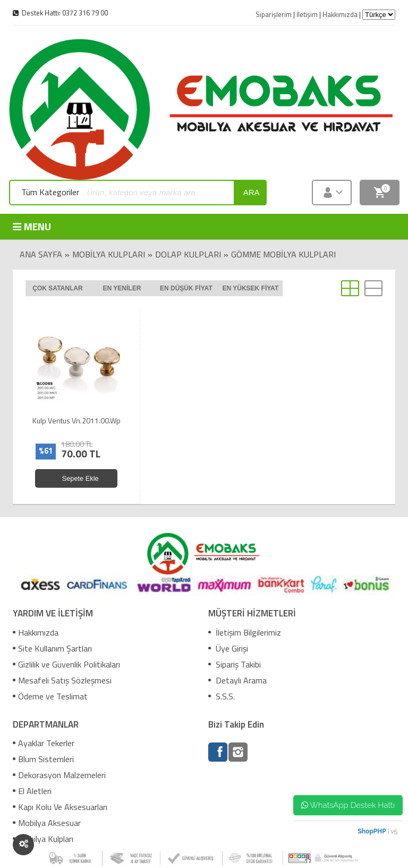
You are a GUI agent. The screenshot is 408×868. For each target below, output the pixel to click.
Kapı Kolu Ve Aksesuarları (60, 807)
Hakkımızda (36, 632)
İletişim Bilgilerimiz (245, 632)
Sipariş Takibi (235, 664)
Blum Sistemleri (43, 759)
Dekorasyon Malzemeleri (59, 775)
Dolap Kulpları (188, 254)
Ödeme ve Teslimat (50, 696)
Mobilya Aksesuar (47, 823)
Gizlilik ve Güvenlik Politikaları (66, 664)
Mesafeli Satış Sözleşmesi (62, 680)
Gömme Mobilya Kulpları (283, 254)
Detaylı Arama (237, 680)
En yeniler (122, 288)
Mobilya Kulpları (109, 254)
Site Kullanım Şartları (52, 648)
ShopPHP (372, 831)
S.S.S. (222, 696)
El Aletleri (32, 791)
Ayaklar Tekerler (44, 743)
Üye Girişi (228, 648)
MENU (32, 226)
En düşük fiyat (186, 288)
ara (252, 192)
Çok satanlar (57, 288)
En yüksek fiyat (250, 288)
